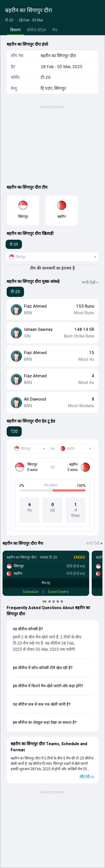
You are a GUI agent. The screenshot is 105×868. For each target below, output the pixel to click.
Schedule (31, 592)
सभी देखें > (90, 282)
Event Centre (58, 592)
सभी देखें (94, 544)
